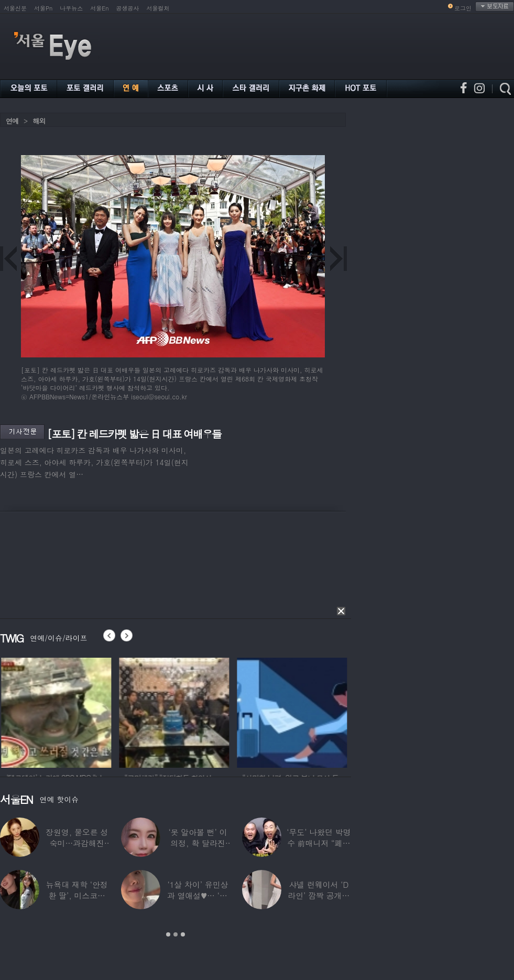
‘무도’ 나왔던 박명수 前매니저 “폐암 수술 (319, 843)
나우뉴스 (71, 8)
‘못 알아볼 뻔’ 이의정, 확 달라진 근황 (198, 843)
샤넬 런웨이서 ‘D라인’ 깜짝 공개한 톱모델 (319, 895)
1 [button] (168, 934)
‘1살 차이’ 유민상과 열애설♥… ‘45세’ (198, 895)
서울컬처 (158, 8)
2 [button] (176, 934)
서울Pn (43, 8)
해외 (39, 121)
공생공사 (128, 8)
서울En (99, 8)
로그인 (463, 8)
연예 (12, 121)
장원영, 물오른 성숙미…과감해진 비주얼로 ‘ (77, 843)
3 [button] (183, 934)
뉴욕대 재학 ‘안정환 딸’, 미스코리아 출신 (77, 895)
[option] (74, 711)
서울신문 (15, 8)
